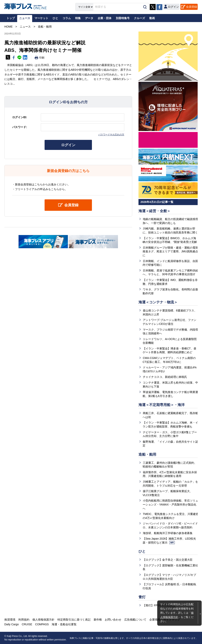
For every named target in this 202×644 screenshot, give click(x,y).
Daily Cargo (12, 624)
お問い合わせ (113, 620)
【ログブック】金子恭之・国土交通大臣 (168, 560)
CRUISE (27, 624)
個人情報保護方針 (43, 620)
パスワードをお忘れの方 (111, 135)
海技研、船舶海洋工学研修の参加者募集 (168, 533)
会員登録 (192, 7)
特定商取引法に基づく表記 (74, 620)
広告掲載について (135, 620)
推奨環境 (10, 620)
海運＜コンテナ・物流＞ (158, 302)
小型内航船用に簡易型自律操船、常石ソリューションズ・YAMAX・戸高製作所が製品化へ (170, 504)
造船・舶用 (147, 454)
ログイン (68, 145)
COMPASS (42, 624)
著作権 (98, 620)
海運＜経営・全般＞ (154, 211)
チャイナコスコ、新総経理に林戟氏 (165, 377)
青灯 (142, 597)
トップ (11, 18)
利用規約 (24, 620)
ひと (142, 551)
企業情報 (155, 620)
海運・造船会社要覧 (64, 624)
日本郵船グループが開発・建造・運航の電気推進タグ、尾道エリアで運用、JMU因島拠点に (170, 251)
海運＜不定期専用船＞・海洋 (162, 405)
